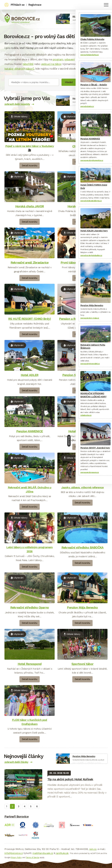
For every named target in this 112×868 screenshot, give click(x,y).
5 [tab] (31, 806)
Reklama (69, 441)
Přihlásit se (18, 5)
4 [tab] (25, 806)
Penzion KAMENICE (30, 431)
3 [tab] (18, 806)
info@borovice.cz (14, 853)
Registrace (35, 5)
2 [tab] (12, 806)
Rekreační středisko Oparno (30, 607)
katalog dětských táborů (19, 69)
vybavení (70, 59)
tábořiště (28, 64)
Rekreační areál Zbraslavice (30, 262)
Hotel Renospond (30, 664)
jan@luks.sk (62, 853)
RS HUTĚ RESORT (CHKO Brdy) (30, 319)
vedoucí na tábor (51, 64)
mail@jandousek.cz (43, 853)
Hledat (69, 82)
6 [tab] (37, 806)
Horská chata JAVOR (30, 206)
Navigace (106, 5)
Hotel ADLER (30, 375)
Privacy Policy (16, 857)
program (58, 59)
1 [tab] (7, 806)
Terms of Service (33, 857)
